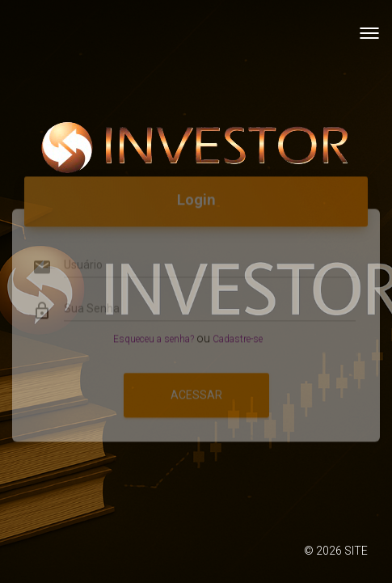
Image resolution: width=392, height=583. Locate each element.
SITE (356, 551)
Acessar (196, 384)
